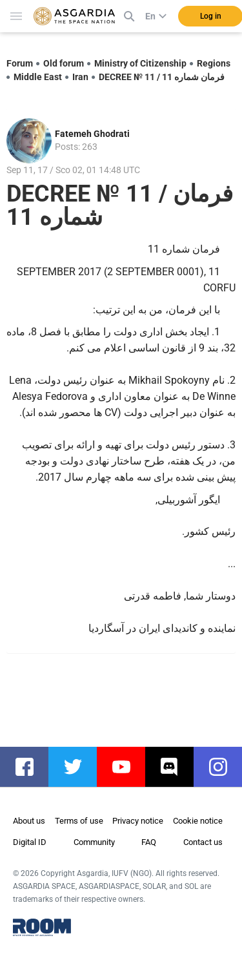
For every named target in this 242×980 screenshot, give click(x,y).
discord (176, 767)
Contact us (203, 842)
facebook (31, 767)
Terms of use (79, 821)
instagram (224, 767)
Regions (214, 63)
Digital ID (30, 842)
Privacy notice (138, 821)
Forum (20, 63)
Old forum (64, 63)
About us (29, 821)
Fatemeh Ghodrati (92, 134)
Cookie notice (198, 821)
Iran (80, 77)
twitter (79, 767)
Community (94, 842)
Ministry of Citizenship (140, 63)
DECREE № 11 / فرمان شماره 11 (162, 77)
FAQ (149, 842)
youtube (127, 767)
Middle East (38, 77)
